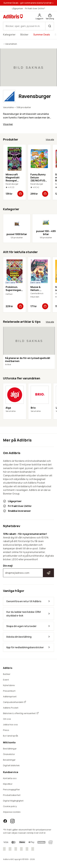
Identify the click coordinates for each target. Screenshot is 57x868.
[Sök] (50, 26)
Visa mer (8, 124)
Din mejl (28, 571)
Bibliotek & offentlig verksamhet (21, 713)
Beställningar (10, 749)
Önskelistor (9, 754)
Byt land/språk (11, 736)
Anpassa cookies (12, 812)
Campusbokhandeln (15, 702)
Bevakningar (9, 760)
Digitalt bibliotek (11, 765)
